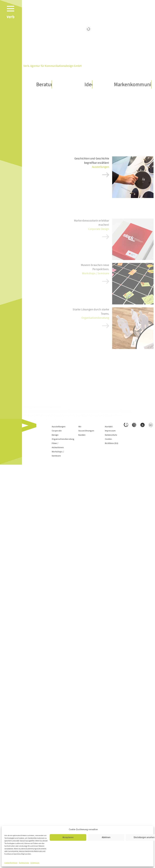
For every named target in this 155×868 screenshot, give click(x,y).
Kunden (82, 435)
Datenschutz (24, 863)
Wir (80, 427)
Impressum (35, 863)
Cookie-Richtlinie (11, 863)
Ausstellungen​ (59, 427)
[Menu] (13, 13)
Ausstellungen (101, 170)
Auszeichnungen (86, 431)
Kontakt (109, 427)
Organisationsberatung (63, 439)
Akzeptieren (68, 837)
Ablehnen (106, 837)
